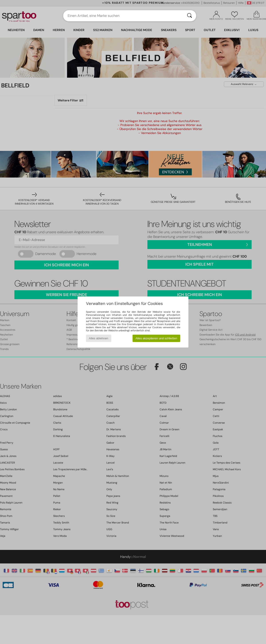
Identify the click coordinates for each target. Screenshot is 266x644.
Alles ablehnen (99, 338)
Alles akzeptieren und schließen (156, 338)
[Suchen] (190, 16)
